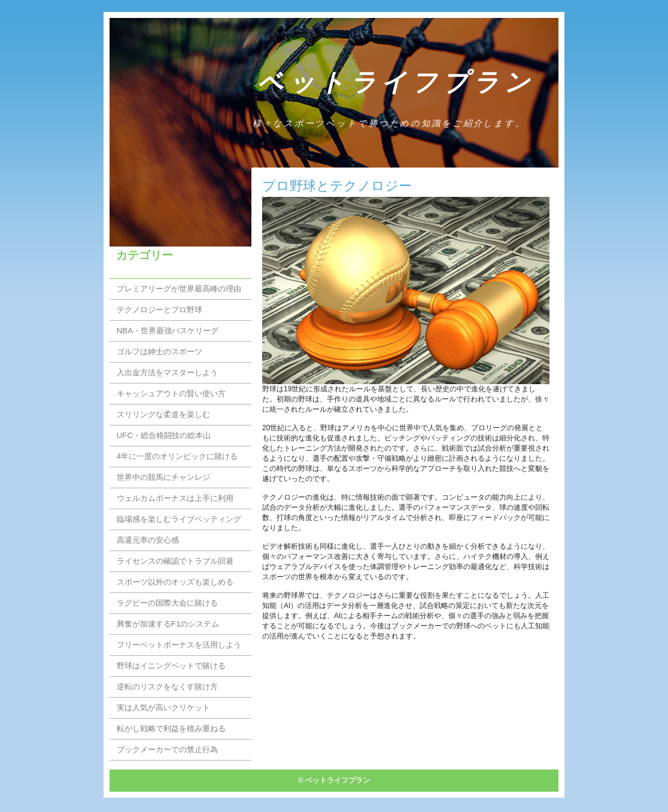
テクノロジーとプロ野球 (160, 310)
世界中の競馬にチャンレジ (163, 477)
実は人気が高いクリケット (163, 708)
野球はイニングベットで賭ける (171, 666)
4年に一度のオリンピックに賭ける (177, 456)
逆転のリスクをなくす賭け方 (167, 687)
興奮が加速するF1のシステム (168, 624)
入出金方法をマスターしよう (167, 372)
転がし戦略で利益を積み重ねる (171, 729)
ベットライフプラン (396, 83)
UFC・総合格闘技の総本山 (164, 435)
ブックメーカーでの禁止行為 (167, 749)
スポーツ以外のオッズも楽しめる (175, 582)
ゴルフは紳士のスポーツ (160, 352)
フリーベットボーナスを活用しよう (179, 645)
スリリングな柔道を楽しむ (163, 414)
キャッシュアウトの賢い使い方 (171, 393)
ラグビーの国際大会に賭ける (167, 603)
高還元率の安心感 (148, 540)
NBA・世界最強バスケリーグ (168, 331)
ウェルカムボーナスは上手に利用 (175, 498)
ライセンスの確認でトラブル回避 (175, 561)
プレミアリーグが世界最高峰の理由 (179, 289)
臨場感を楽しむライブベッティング (179, 519)
